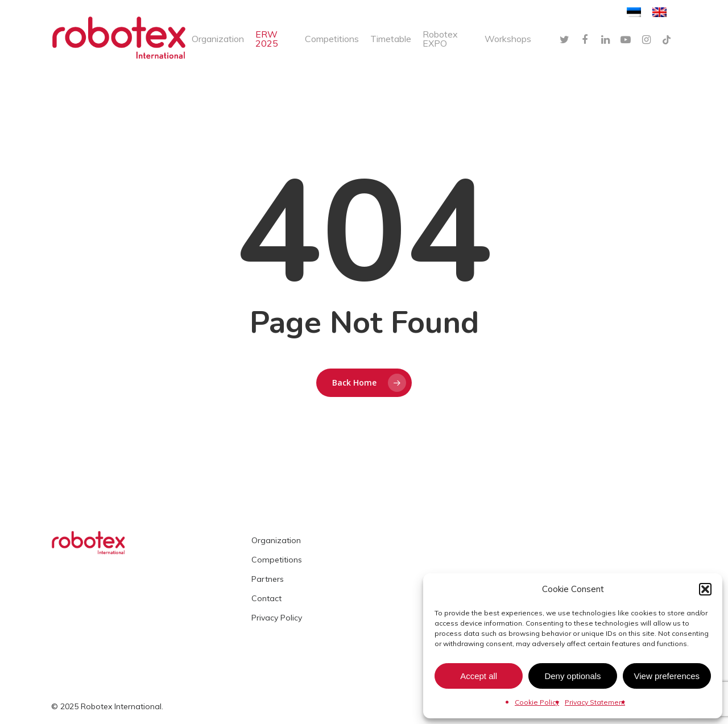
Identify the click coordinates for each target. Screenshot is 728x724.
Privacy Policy (277, 618)
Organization (218, 39)
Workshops (508, 39)
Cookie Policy (537, 702)
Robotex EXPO (440, 39)
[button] (705, 589)
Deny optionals (572, 676)
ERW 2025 (267, 39)
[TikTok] (667, 39)
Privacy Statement (595, 702)
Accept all (479, 676)
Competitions (332, 39)
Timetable (391, 39)
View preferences (667, 676)
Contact (266, 598)
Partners (268, 579)
